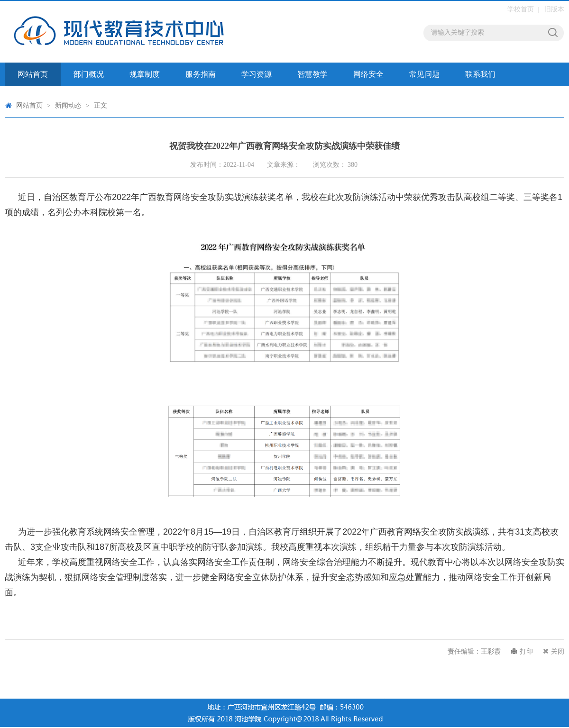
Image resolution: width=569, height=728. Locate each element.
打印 (526, 651)
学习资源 (257, 74)
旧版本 (554, 9)
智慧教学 (312, 74)
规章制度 (145, 74)
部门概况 (89, 74)
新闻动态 (68, 105)
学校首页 (521, 9)
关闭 (558, 651)
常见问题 (424, 74)
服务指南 (201, 74)
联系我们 (480, 74)
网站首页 (33, 74)
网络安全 (368, 74)
